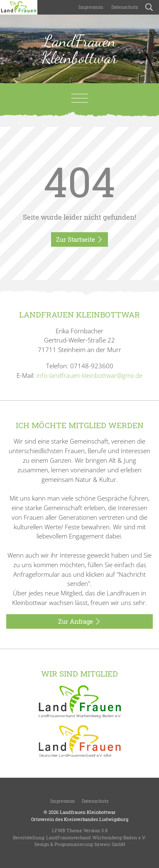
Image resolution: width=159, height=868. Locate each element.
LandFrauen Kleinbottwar (79, 49)
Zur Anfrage (79, 622)
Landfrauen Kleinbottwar (88, 812)
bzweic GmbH (110, 844)
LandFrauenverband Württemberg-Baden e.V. (96, 837)
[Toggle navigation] (80, 98)
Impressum (90, 7)
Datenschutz (124, 7)
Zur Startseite (79, 240)
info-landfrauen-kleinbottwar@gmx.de (89, 375)
